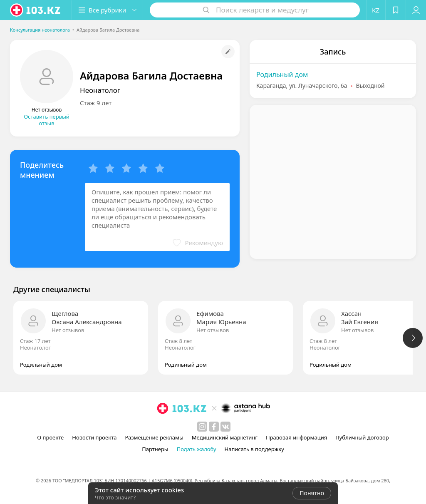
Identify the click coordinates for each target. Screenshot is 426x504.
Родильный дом (282, 74)
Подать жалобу (197, 449)
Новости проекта (94, 437)
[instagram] (202, 427)
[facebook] (214, 427)
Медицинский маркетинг (225, 437)
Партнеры (155, 449)
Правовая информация (296, 437)
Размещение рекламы (154, 437)
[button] (107, 10)
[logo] (36, 10)
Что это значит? (115, 497)
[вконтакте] (225, 427)
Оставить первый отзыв (47, 120)
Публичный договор (362, 437)
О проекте (50, 437)
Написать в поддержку (254, 449)
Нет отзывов (68, 330)
